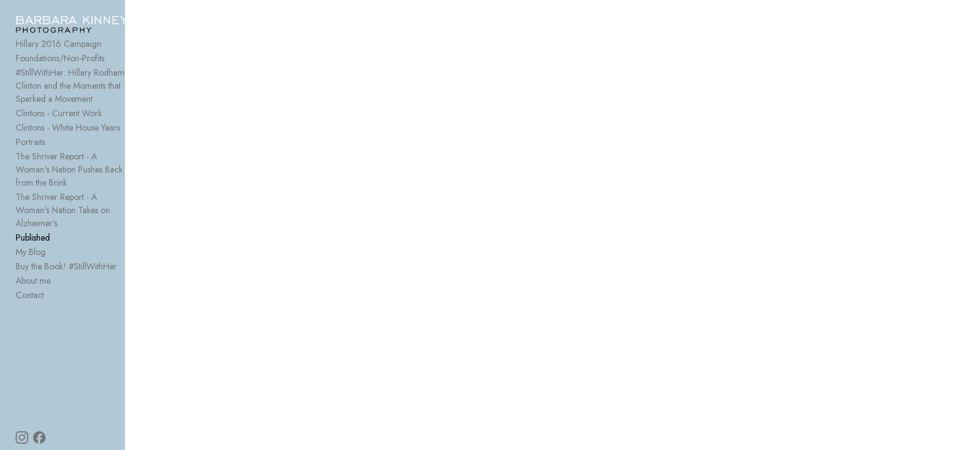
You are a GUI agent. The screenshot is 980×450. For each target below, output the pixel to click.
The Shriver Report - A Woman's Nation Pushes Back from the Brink (87, 159)
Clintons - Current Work (59, 109)
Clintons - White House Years (68, 124)
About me (33, 251)
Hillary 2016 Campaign (58, 53)
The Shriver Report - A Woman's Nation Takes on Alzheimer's (99, 187)
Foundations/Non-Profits (60, 67)
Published (33, 207)
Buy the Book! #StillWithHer (66, 236)
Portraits (30, 138)
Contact (30, 265)
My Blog (31, 222)
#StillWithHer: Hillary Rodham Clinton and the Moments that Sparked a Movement (99, 88)
